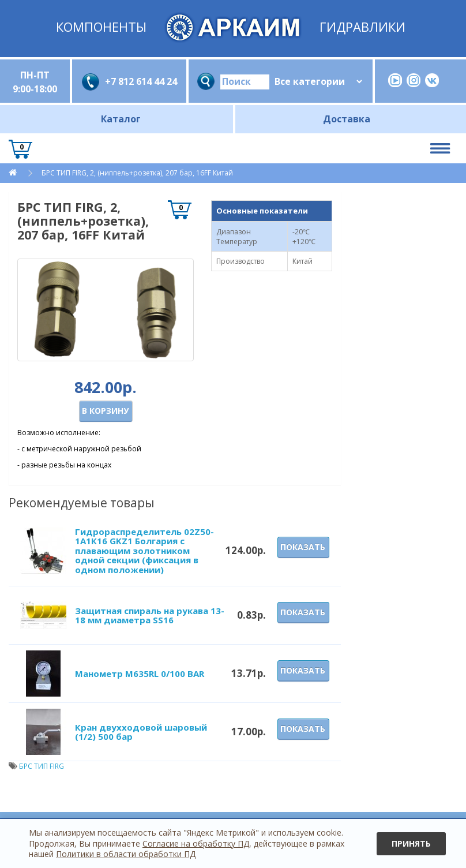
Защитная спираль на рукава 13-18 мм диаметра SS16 (150, 616)
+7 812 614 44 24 (141, 81)
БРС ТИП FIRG (42, 766)
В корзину (105, 411)
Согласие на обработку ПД (196, 843)
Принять (411, 843)
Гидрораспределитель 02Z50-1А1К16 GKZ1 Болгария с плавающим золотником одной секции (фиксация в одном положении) (144, 551)
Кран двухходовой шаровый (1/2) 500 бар (141, 732)
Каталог (121, 119)
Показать (303, 547)
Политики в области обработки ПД (126, 854)
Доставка (347, 119)
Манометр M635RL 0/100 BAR (140, 674)
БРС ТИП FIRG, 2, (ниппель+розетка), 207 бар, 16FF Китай (137, 173)
